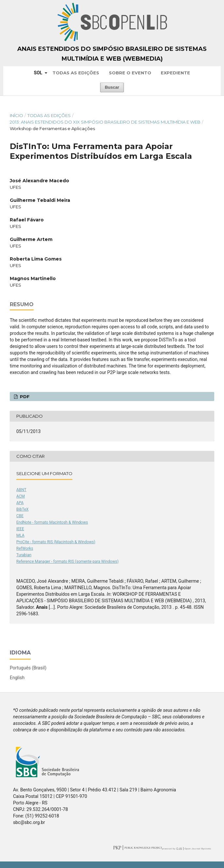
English (17, 678)
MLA (20, 535)
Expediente (175, 73)
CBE (20, 516)
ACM (21, 496)
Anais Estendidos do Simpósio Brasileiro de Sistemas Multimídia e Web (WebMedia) (112, 54)
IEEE (20, 529)
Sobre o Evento (130, 73)
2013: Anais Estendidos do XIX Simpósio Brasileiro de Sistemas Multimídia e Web (105, 122)
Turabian (24, 555)
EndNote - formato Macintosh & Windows (52, 522)
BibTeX (22, 509)
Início (16, 115)
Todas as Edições (76, 73)
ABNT (21, 490)
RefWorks (25, 548)
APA (20, 503)
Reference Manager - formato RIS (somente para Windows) (67, 561)
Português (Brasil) (28, 668)
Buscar (112, 87)
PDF (24, 397)
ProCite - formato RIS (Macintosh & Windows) (56, 542)
